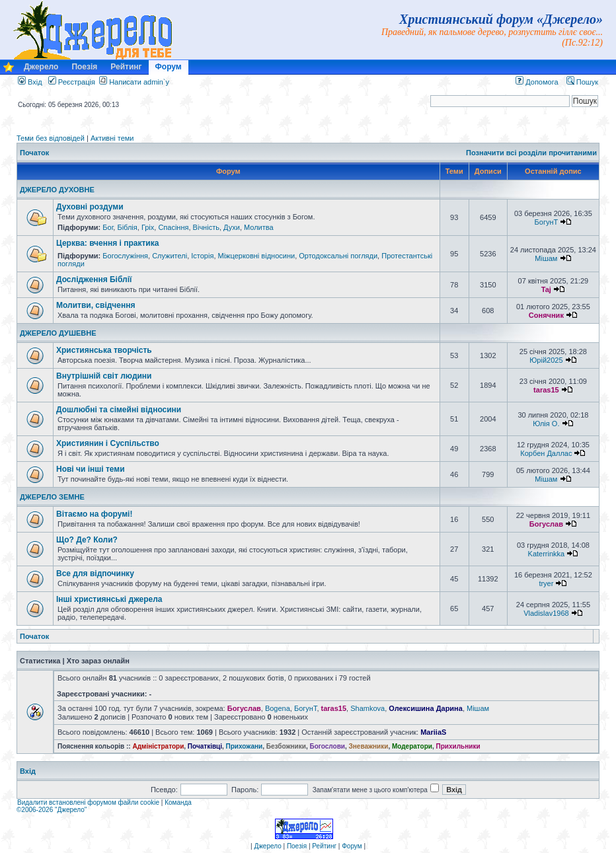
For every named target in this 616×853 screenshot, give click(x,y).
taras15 (546, 390)
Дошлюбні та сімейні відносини (119, 410)
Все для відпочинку (95, 574)
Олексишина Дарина (426, 708)
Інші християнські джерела (109, 599)
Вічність (206, 227)
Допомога (537, 82)
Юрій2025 (546, 360)
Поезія (84, 67)
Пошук (582, 82)
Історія (202, 256)
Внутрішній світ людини (104, 376)
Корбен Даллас (546, 453)
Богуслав (546, 524)
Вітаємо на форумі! (94, 514)
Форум (169, 67)
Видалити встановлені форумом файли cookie (88, 802)
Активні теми (112, 138)
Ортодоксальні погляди (338, 256)
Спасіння (173, 227)
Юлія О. (546, 424)
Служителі (170, 256)
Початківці (205, 746)
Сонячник (546, 315)
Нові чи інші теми (91, 469)
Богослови (327, 746)
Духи (232, 227)
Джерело (41, 67)
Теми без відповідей (51, 138)
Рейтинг (126, 67)
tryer (546, 583)
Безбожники (286, 746)
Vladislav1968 (546, 613)
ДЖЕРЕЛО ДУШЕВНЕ (58, 333)
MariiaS (433, 732)
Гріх (148, 227)
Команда (178, 802)
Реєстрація (72, 82)
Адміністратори (158, 746)
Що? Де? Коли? (87, 540)
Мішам (546, 258)
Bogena (278, 708)
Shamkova (367, 708)
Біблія (127, 227)
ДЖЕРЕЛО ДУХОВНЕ (57, 190)
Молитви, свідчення (96, 305)
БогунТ (547, 222)
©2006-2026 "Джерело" (52, 810)
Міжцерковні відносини (257, 256)
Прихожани (245, 746)
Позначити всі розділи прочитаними (531, 153)
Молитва (259, 227)
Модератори (412, 746)
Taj (546, 289)
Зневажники (369, 746)
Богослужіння (125, 256)
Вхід (30, 82)
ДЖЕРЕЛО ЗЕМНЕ (52, 497)
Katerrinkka (547, 554)
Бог (108, 227)
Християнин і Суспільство (108, 443)
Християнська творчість (104, 350)
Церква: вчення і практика (107, 243)
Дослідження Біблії (94, 279)
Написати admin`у (139, 82)
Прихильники (458, 746)
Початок (34, 153)
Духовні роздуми (90, 207)
